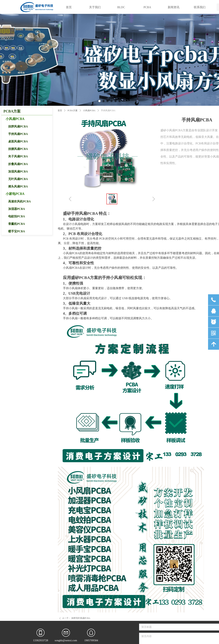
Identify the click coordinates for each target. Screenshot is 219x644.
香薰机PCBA (17, 224)
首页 (60, 110)
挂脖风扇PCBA (18, 126)
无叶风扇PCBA (18, 179)
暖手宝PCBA (17, 231)
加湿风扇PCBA (18, 171)
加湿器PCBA (17, 209)
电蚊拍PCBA (17, 216)
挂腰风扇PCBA (18, 149)
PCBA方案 (73, 110)
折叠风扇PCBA (18, 164)
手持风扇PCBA (18, 134)
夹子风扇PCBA (18, 156)
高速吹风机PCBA (20, 201)
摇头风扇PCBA (18, 186)
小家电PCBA (15, 194)
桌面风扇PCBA (18, 141)
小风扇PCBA (89, 110)
